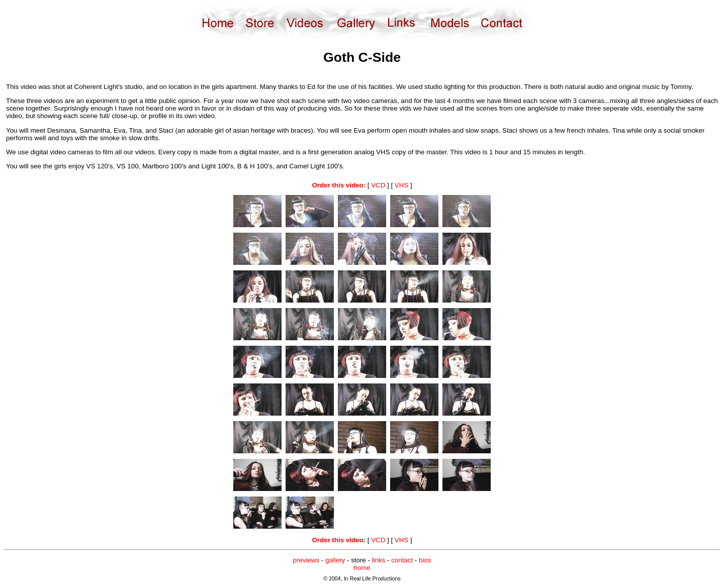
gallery (335, 560)
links (379, 560)
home (362, 568)
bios (425, 560)
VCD (378, 185)
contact (402, 560)
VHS (401, 185)
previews (306, 560)
